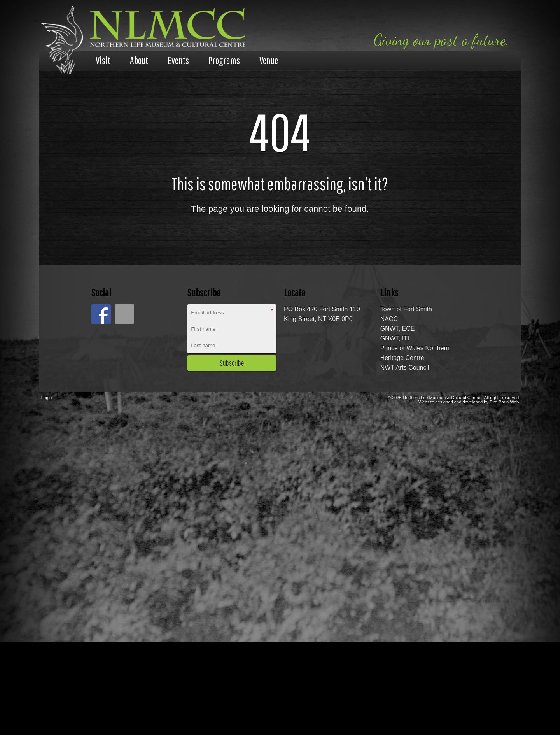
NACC (389, 319)
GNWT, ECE (398, 329)
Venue (269, 60)
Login (46, 398)
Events (178, 60)
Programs (224, 60)
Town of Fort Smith (406, 309)
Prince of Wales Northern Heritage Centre (415, 353)
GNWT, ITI (395, 338)
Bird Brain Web (504, 402)
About (139, 60)
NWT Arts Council (405, 367)
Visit (103, 60)
